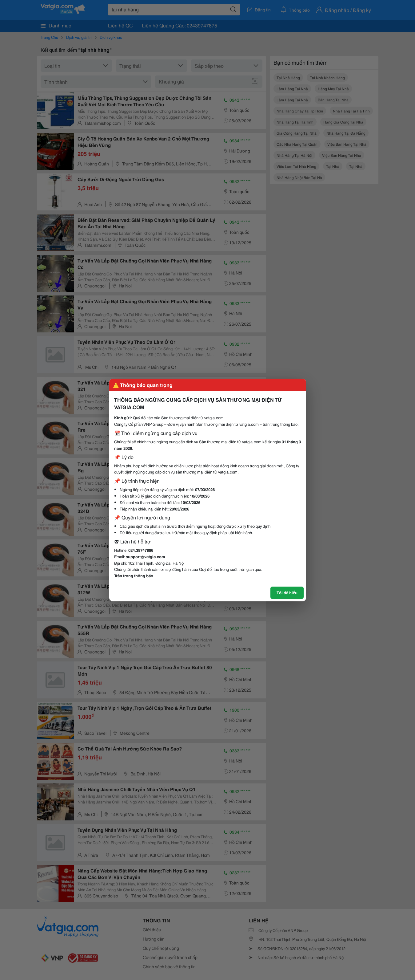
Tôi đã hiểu (287, 592)
